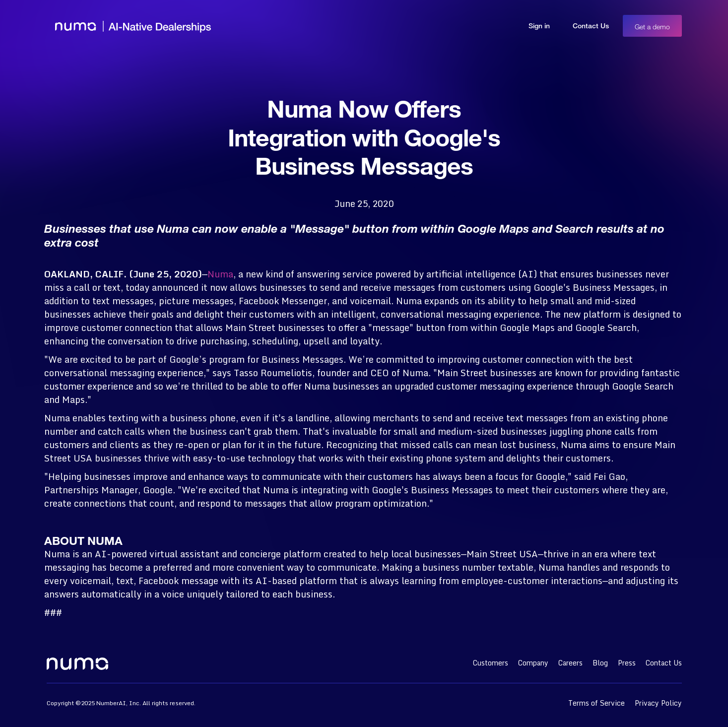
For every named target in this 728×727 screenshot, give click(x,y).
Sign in (539, 26)
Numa (220, 274)
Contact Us (591, 26)
